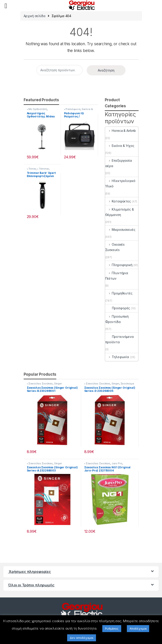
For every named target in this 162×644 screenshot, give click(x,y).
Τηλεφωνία (117, 357)
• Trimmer (43, 169)
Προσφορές (118, 308)
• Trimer (31, 169)
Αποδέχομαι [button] (138, 628)
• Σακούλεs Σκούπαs (40, 384)
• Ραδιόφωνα (72, 109)
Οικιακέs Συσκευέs (115, 247)
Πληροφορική (119, 265)
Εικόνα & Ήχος (120, 146)
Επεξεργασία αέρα (119, 163)
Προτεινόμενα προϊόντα (120, 339)
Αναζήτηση (106, 70)
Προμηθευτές (119, 293)
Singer (58, 384)
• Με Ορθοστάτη (37, 109)
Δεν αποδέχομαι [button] (82, 638)
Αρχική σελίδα (35, 16)
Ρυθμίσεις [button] (112, 628)
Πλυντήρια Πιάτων (117, 276)
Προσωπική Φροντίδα (117, 319)
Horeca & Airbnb (121, 131)
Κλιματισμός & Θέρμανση (120, 212)
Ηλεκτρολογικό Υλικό (120, 183)
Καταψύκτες (118, 201)
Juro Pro (117, 463)
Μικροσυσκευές (120, 230)
